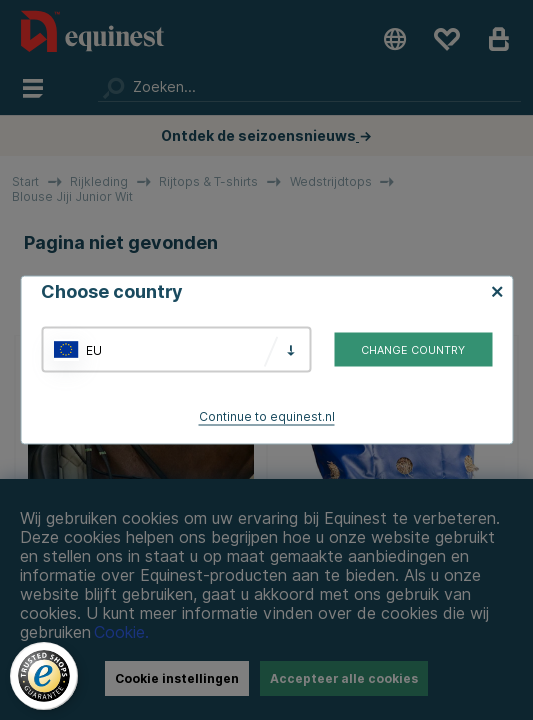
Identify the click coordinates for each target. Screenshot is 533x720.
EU (94, 349)
